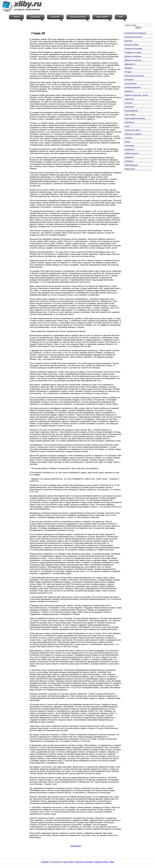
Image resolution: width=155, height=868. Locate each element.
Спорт (127, 126)
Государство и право (133, 52)
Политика (128, 103)
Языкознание (130, 169)
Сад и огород (130, 115)
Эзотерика (129, 161)
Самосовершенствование (135, 118)
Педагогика (129, 99)
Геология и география (133, 49)
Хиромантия (130, 149)
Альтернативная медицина (135, 33)
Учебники (128, 138)
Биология (128, 41)
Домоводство (130, 64)
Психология (129, 107)
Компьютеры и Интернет (134, 76)
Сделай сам (129, 122)
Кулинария (129, 80)
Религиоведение (131, 111)
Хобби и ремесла (132, 153)
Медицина (129, 91)
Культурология (131, 83)
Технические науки (132, 130)
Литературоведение (133, 87)
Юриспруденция (131, 165)
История (128, 72)
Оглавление (76, 846)
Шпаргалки (129, 157)
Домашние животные (133, 60)
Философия (129, 146)
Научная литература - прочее (136, 95)
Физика (128, 142)
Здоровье (129, 68)
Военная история (132, 45)
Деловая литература (133, 56)
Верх (112, 862)
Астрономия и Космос (133, 37)
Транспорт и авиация (133, 134)
